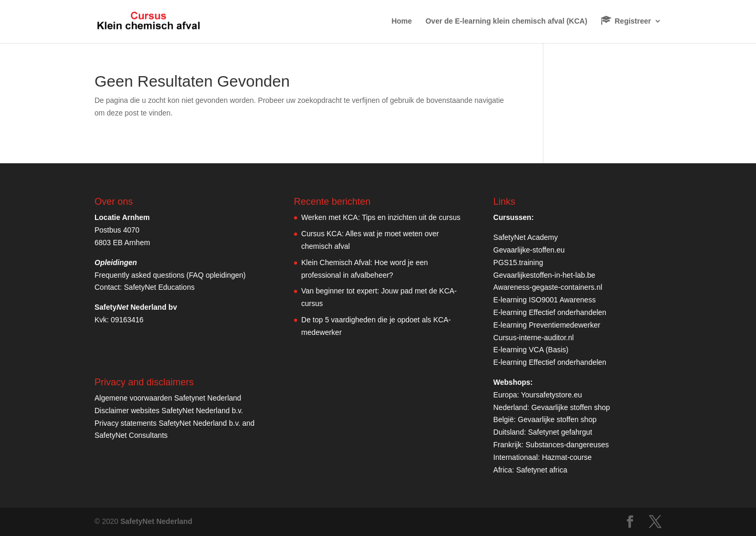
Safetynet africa (542, 470)
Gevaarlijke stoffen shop (571, 407)
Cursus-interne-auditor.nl (534, 338)
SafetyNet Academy (526, 237)
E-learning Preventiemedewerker (547, 325)
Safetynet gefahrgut (560, 432)
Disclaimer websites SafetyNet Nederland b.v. (169, 411)
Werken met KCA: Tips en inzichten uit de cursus (381, 217)
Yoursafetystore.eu (551, 395)
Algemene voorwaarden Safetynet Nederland (168, 398)
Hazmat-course (567, 457)
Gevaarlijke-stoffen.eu (529, 250)
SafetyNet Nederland (156, 521)
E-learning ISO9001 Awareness (545, 300)
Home (402, 21)
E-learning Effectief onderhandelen (550, 312)
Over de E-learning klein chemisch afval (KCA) (506, 21)
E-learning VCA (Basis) (531, 350)
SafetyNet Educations (159, 287)
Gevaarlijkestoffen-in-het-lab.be (544, 275)
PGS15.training (519, 262)
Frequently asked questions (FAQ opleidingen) (170, 275)
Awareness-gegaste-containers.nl (548, 287)
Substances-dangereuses (567, 445)
